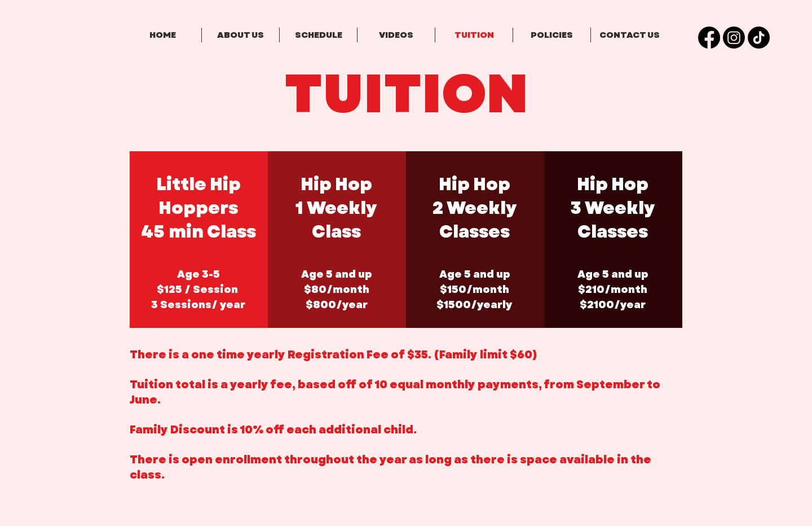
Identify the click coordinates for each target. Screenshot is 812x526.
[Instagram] (734, 38)
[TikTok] (759, 38)
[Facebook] (709, 38)
